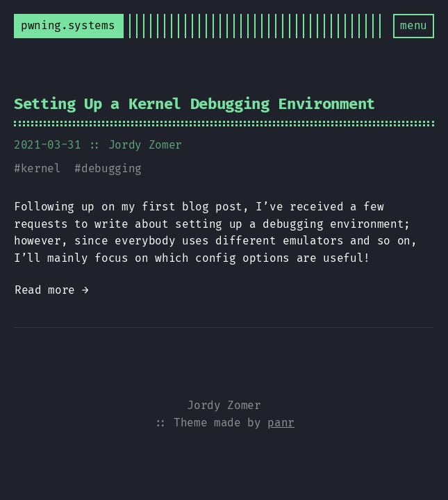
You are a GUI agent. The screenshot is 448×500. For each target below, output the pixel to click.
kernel (41, 168)
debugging (111, 168)
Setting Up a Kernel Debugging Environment (194, 104)
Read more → (51, 290)
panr (281, 423)
